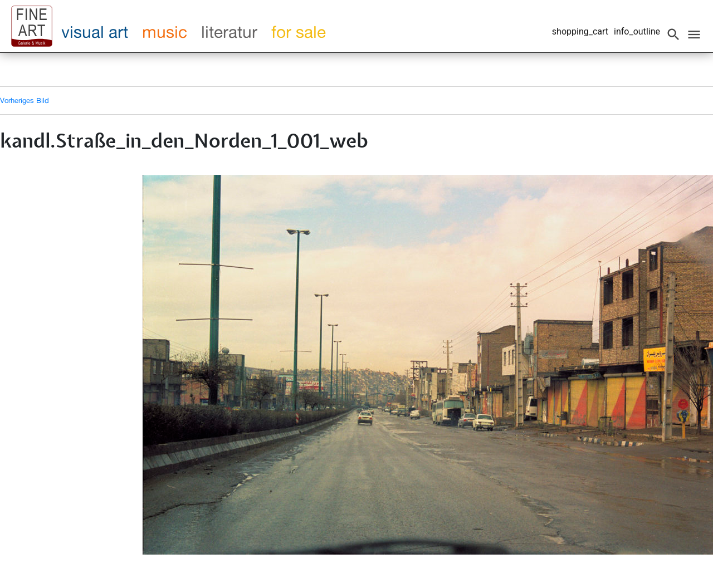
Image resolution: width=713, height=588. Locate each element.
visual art (95, 32)
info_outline (637, 31)
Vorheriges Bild (25, 100)
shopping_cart (580, 31)
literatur (229, 32)
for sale (299, 32)
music (165, 32)
